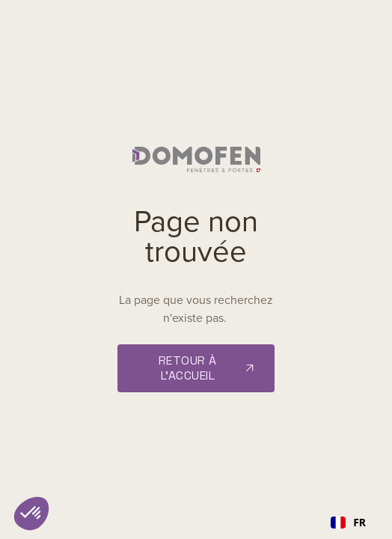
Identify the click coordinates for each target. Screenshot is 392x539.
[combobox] (348, 523)
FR (348, 522)
